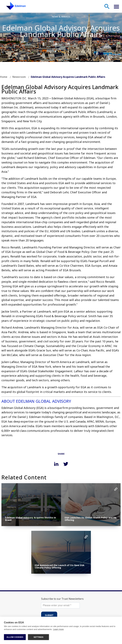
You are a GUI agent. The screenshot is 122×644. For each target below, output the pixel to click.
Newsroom (19, 77)
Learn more (58, 629)
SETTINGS (38, 637)
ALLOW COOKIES (15, 637)
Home (4, 77)
